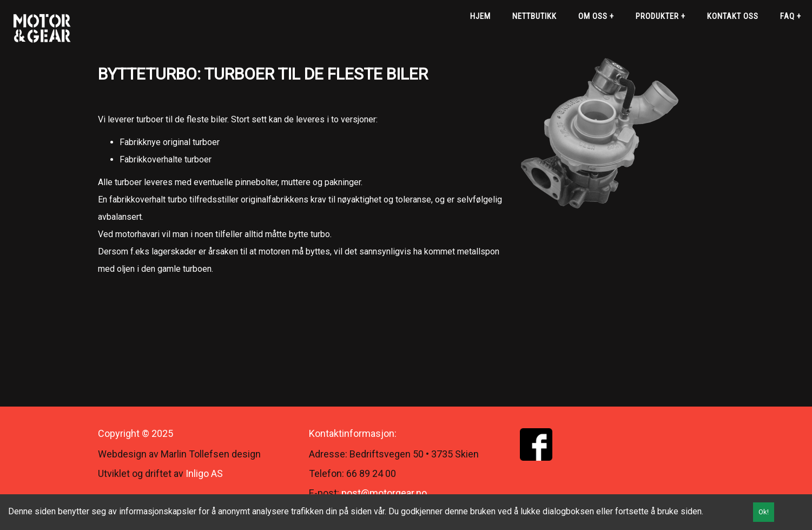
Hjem (480, 16)
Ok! (764, 512)
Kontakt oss (733, 16)
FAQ (791, 16)
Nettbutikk (534, 16)
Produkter (661, 16)
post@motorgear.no (384, 493)
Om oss (596, 16)
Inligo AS (204, 473)
